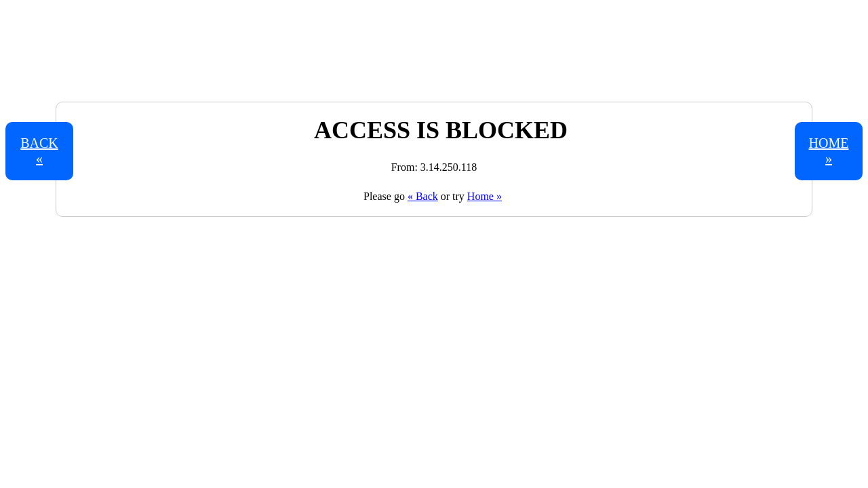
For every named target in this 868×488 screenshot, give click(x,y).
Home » (485, 196)
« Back (423, 196)
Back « (39, 151)
